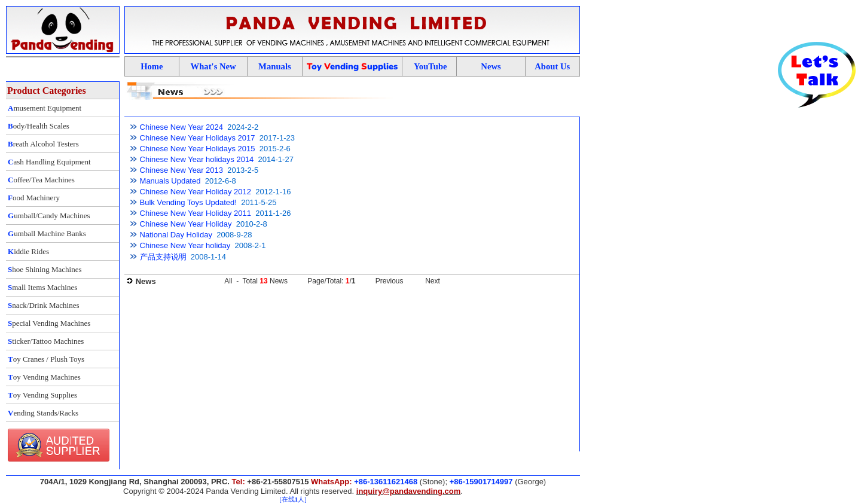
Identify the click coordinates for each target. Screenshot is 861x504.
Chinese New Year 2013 (182, 170)
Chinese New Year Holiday (186, 224)
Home (152, 66)
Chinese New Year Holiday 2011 (196, 213)
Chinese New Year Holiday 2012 (196, 192)
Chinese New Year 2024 (182, 127)
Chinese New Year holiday (185, 245)
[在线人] (293, 500)
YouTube (430, 66)
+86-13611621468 (386, 482)
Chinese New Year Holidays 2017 (198, 138)
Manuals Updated (170, 181)
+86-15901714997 (481, 482)
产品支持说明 (163, 257)
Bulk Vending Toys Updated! (188, 202)
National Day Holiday (176, 235)
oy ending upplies (352, 66)
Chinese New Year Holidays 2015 (198, 149)
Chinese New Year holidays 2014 (197, 159)
